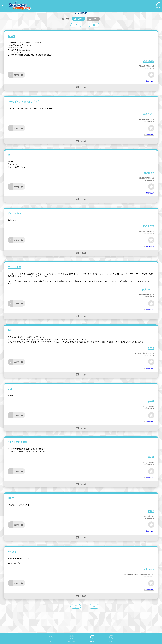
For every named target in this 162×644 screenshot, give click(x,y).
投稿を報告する (150, 81)
